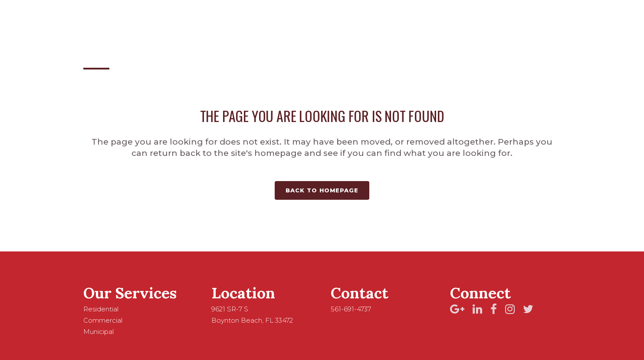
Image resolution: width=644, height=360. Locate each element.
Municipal (99, 332)
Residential (101, 309)
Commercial (103, 320)
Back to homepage (322, 190)
